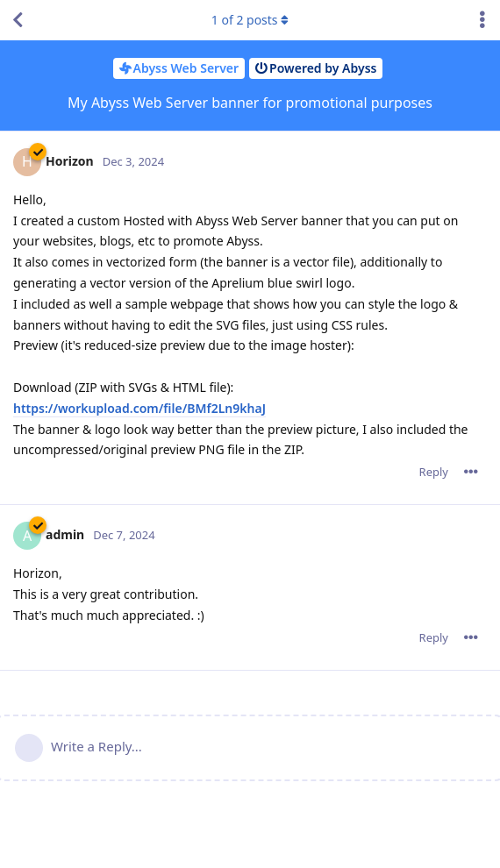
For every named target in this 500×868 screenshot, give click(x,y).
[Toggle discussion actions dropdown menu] (482, 20)
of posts (250, 20)
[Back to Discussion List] (18, 20)
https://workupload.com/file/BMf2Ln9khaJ (139, 408)
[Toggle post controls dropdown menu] (471, 472)
